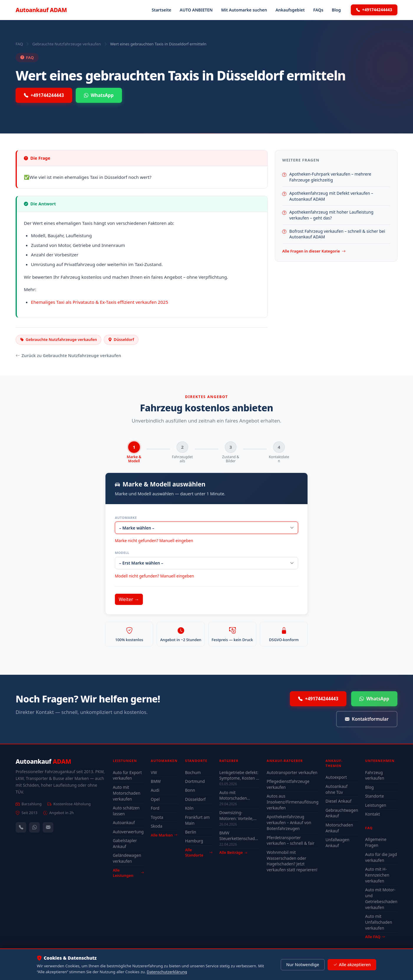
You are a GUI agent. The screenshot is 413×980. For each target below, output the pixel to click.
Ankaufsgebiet (290, 10)
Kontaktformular (367, 719)
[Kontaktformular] (48, 827)
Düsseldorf (195, 800)
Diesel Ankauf (338, 801)
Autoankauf (41, 10)
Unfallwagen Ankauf (337, 843)
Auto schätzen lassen (126, 811)
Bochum (193, 772)
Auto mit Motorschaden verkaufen (127, 793)
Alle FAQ (375, 937)
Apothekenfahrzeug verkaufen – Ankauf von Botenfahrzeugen (289, 823)
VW (154, 772)
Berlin (191, 832)
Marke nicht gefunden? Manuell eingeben (154, 541)
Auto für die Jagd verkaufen (381, 857)
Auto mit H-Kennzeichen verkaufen (377, 875)
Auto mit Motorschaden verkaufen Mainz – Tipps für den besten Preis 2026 (239, 796)
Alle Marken (164, 835)
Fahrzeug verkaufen (375, 775)
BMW (156, 782)
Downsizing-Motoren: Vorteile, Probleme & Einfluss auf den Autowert (238, 816)
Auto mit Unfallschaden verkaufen (379, 922)
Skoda (157, 826)
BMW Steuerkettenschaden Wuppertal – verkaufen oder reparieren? (240, 836)
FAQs (318, 10)
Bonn (190, 790)
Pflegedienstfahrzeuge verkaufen (288, 785)
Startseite (161, 10)
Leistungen (376, 805)
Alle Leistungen (128, 873)
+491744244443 (374, 10)
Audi (155, 790)
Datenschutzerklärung (167, 972)
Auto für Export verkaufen (127, 775)
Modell (122, 553)
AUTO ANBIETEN (196, 10)
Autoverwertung (128, 832)
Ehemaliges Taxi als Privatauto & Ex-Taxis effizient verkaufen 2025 (100, 302)
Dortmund (195, 782)
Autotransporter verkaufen (292, 772)
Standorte (375, 796)
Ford (155, 808)
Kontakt (373, 814)
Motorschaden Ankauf (339, 828)
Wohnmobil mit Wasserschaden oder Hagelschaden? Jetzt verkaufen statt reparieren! (292, 861)
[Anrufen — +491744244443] (21, 827)
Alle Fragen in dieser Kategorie (314, 251)
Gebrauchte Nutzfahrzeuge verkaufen (67, 44)
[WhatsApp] (34, 827)
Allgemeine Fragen (376, 843)
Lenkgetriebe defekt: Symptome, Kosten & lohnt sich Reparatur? (239, 775)
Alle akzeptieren (352, 965)
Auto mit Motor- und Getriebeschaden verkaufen (381, 899)
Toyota (157, 817)
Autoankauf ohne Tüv (337, 789)
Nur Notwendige (303, 965)
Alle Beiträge (233, 853)
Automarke (126, 518)
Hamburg (194, 841)
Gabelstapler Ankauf (125, 844)
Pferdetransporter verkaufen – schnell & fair (290, 840)
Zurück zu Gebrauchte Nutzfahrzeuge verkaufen (68, 356)
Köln (189, 808)
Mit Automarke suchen (244, 10)
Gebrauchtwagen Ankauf (342, 813)
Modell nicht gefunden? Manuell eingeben (155, 576)
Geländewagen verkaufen (127, 858)
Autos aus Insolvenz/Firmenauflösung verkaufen (293, 802)
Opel (155, 800)
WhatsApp (99, 95)
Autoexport (336, 777)
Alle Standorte (199, 853)
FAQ (19, 44)
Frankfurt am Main (197, 820)
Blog (336, 10)
